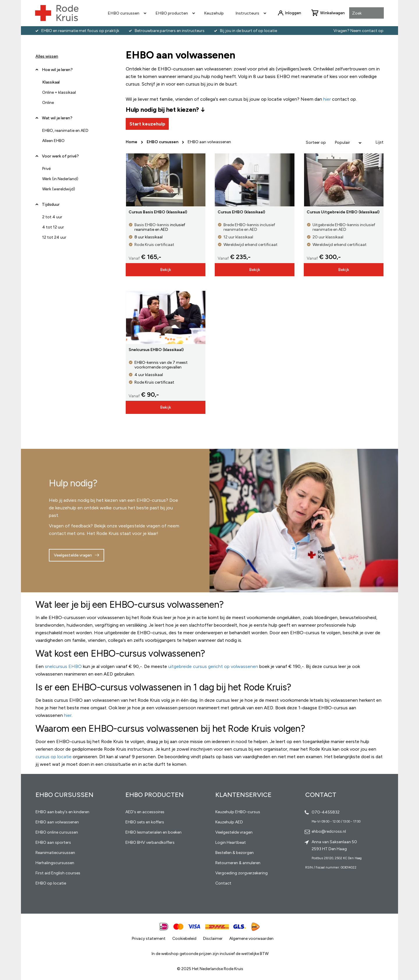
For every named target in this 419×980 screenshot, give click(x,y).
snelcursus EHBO (63, 666)
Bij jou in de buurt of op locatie (248, 31)
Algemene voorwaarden (251, 939)
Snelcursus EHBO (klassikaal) (156, 350)
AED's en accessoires (145, 812)
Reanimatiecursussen (55, 853)
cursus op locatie (54, 757)
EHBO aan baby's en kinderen (62, 812)
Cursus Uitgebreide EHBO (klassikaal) (343, 212)
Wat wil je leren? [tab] (57, 118)
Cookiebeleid (184, 939)
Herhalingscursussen (55, 863)
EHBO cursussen (163, 142)
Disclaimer (213, 939)
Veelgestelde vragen (73, 555)
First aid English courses (58, 873)
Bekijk (166, 270)
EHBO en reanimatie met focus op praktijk (80, 31)
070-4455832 (326, 812)
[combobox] (366, 13)
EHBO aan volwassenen (57, 822)
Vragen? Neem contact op (358, 31)
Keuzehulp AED (229, 822)
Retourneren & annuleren (238, 863)
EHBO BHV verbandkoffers (150, 842)
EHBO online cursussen (57, 832)
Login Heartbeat (231, 842)
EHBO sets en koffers (145, 822)
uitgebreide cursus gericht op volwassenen (213, 666)
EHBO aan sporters (53, 842)
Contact (223, 883)
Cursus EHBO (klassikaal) (241, 212)
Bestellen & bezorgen (235, 853)
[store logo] (57, 13)
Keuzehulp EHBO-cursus (238, 812)
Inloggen (293, 13)
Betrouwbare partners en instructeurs (170, 31)
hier (68, 715)
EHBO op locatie (51, 883)
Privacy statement (149, 939)
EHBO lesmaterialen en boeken (153, 832)
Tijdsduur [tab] (51, 204)
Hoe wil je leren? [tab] (57, 72)
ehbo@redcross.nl (329, 831)
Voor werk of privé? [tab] (60, 156)
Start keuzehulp (147, 124)
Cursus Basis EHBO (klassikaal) (158, 212)
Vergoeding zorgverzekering (242, 873)
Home (132, 142)
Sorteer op (316, 142)
